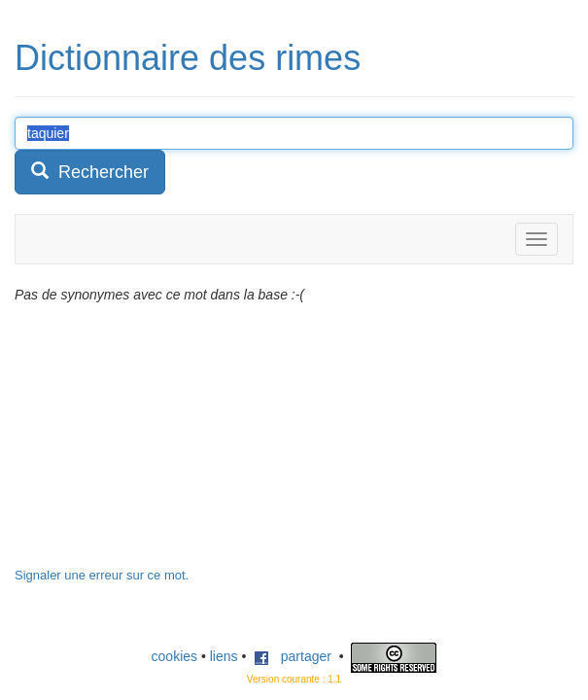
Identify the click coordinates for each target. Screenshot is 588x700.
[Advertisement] (160, 445)
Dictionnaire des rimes (188, 58)
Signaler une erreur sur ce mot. (102, 575)
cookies (174, 656)
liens (224, 656)
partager (293, 656)
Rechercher (90, 172)
